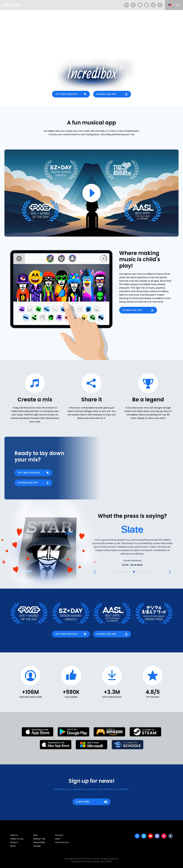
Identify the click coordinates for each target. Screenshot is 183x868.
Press (13, 846)
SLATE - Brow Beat (132, 565)
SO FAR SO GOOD (91, 859)
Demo (41, 5)
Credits (14, 835)
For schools (62, 842)
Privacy (14, 842)
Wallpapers (39, 842)
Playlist (60, 835)
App (29, 5)
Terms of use (17, 839)
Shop (84, 5)
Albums (69, 5)
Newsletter (39, 839)
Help (36, 835)
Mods (54, 5)
